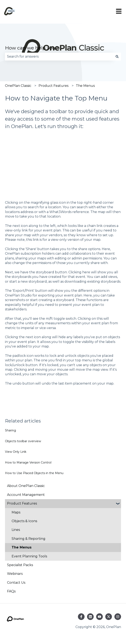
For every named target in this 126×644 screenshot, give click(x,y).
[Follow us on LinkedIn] (90, 617)
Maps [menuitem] (16, 512)
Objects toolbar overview (23, 441)
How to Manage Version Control (28, 462)
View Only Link (16, 452)
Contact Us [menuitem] (16, 583)
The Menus (85, 86)
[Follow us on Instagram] (118, 617)
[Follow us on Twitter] (109, 617)
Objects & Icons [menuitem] (24, 521)
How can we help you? (32, 48)
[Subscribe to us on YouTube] (99, 617)
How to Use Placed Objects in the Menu (34, 473)
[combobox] (59, 57)
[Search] (117, 57)
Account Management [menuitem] (26, 495)
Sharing (10, 430)
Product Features (53, 86)
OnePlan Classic (18, 86)
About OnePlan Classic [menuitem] (26, 486)
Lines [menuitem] (16, 530)
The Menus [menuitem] (22, 547)
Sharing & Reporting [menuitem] (28, 539)
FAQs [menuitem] (11, 591)
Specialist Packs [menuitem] (20, 565)
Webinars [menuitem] (15, 574)
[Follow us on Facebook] (81, 617)
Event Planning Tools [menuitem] (29, 556)
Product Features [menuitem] (22, 503)
